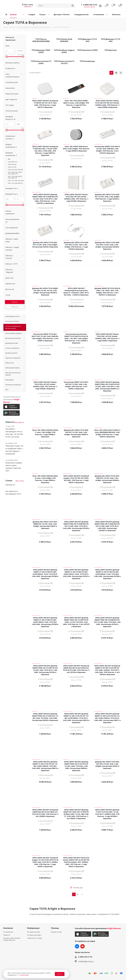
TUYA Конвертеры (87, 61)
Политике (24, 975)
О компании (8, 932)
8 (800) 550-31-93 (90, 5)
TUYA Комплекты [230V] (87, 50)
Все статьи (20, 481)
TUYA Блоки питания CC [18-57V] (64, 62)
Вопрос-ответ (56, 932)
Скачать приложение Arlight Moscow (12, 939)
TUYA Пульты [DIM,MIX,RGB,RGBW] (41, 40)
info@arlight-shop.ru (86, 961)
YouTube (83, 946)
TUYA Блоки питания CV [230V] (41, 62)
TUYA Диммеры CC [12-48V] (111, 40)
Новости (7, 935)
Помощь (55, 928)
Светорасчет (10, 485)
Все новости (19, 422)
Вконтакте (77, 946)
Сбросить (15, 307)
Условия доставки (34, 935)
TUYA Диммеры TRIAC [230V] (41, 51)
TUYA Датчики (111, 50)
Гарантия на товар (35, 938)
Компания (8, 928)
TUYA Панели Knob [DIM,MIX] (64, 40)
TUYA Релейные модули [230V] (64, 51)
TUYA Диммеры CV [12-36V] (87, 40)
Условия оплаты (34, 932)
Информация (33, 928)
